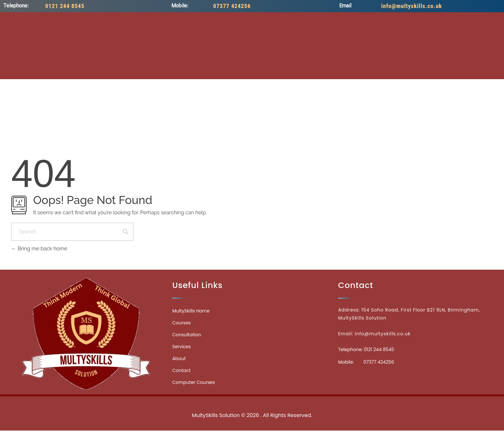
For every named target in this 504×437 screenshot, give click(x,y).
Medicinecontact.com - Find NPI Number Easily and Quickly (252, 401)
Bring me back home (39, 249)
